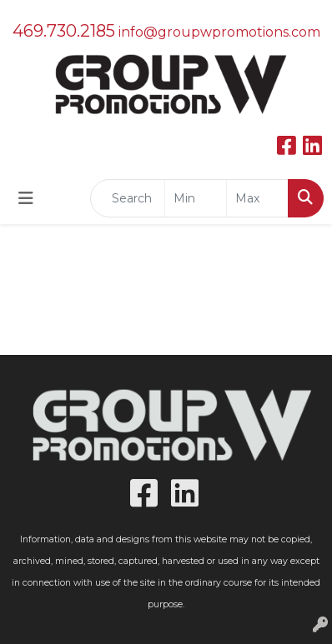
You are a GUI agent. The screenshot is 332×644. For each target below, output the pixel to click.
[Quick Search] (128, 198)
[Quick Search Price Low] (196, 198)
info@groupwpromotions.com (219, 32)
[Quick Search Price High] (257, 198)
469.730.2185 (64, 31)
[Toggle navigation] (26, 198)
